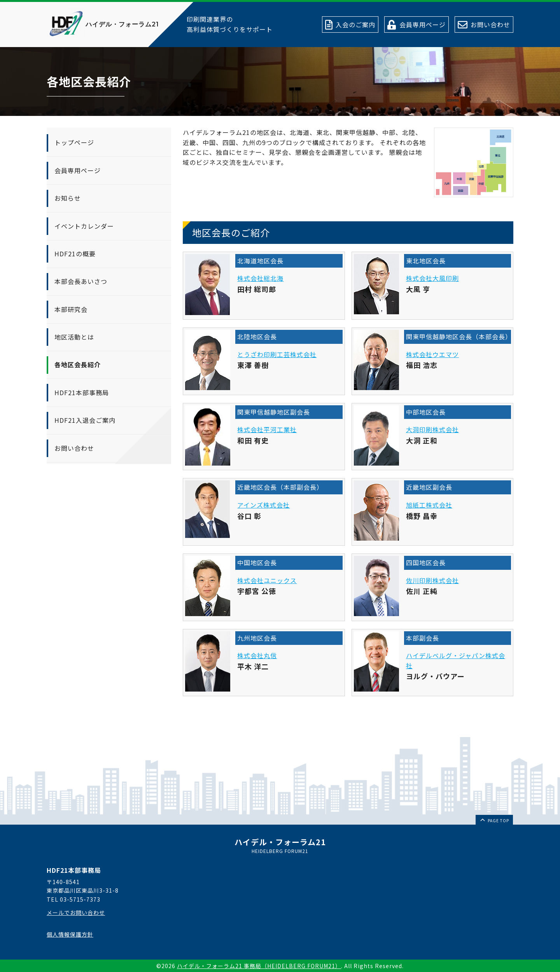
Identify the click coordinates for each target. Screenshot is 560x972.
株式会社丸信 (257, 655)
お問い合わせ (74, 448)
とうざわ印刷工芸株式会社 (277, 354)
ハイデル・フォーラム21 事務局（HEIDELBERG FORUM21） (259, 966)
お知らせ (68, 198)
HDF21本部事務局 (82, 392)
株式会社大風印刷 (432, 278)
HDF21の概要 (75, 254)
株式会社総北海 (260, 278)
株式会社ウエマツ (432, 354)
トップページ (74, 142)
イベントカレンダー (84, 226)
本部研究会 (71, 309)
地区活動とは (74, 337)
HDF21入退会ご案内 (85, 420)
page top (494, 820)
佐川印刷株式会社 (432, 580)
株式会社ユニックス (267, 580)
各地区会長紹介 (78, 364)
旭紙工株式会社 (429, 505)
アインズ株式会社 (263, 505)
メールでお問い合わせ (76, 912)
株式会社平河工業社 (267, 429)
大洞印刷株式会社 (432, 429)
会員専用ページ (78, 170)
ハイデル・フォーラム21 (122, 24)
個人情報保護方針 (70, 934)
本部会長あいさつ (81, 281)
